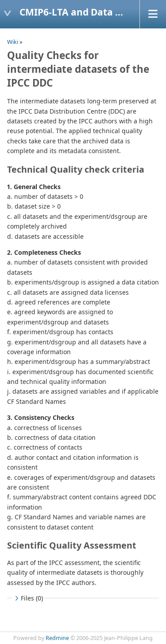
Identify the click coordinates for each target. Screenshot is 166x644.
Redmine (57, 638)
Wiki (13, 42)
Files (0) (28, 598)
